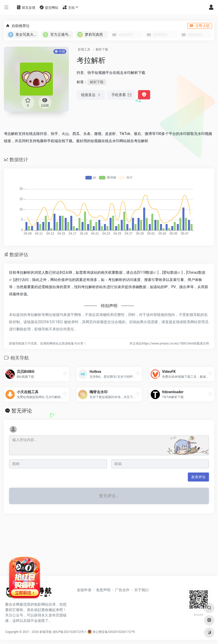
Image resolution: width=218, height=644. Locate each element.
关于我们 (141, 590)
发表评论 (198, 477)
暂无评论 (22, 411)
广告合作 (122, 590)
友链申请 (84, 590)
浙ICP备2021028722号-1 (70, 632)
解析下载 (102, 49)
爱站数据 (170, 272)
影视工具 (84, 49)
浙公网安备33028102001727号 (111, 632)
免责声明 (103, 590)
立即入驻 (200, 26)
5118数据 (146, 272)
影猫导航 (46, 632)
